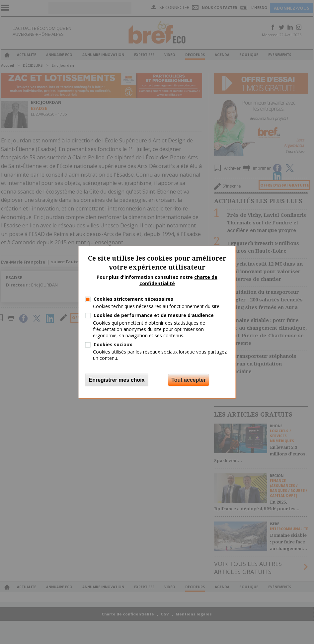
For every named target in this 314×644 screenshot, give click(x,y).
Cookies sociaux (113, 344)
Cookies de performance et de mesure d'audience (154, 315)
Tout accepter (189, 380)
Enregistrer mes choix (117, 380)
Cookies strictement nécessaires (133, 299)
